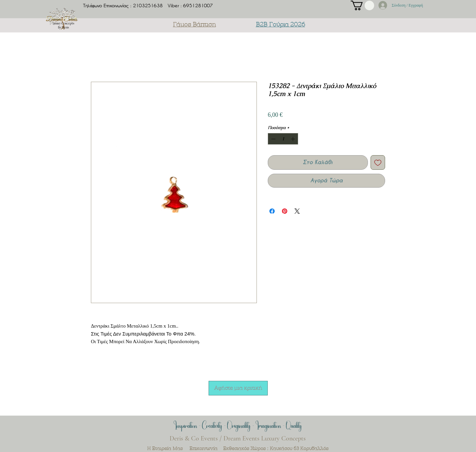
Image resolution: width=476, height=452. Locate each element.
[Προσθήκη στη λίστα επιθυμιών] (378, 162)
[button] (362, 5)
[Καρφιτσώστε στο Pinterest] (285, 211)
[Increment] (294, 139)
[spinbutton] (283, 139)
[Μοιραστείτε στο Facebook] (272, 211)
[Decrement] (273, 139)
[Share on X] (297, 211)
